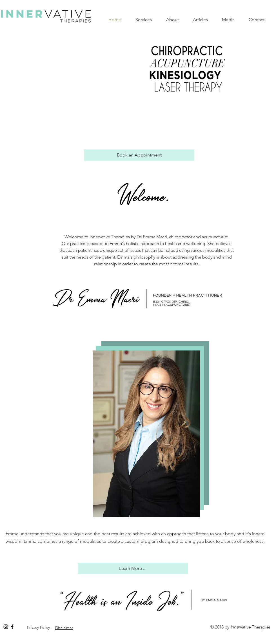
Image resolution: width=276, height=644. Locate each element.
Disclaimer (64, 628)
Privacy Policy (38, 627)
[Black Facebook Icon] (12, 627)
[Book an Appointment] (139, 155)
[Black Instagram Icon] (6, 627)
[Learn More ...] (133, 568)
